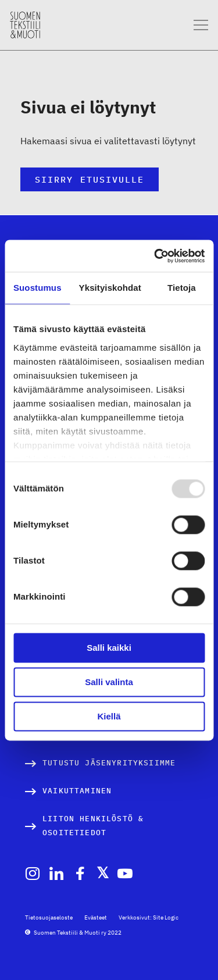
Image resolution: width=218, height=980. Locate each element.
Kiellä (109, 716)
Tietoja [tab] (182, 288)
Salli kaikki (109, 648)
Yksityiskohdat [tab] (110, 288)
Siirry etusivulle (90, 179)
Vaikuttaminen (77, 791)
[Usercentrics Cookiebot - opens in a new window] (155, 256)
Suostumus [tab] (37, 288)
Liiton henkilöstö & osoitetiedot (93, 826)
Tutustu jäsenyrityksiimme (109, 763)
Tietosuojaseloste (49, 917)
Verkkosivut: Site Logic (149, 917)
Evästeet (96, 917)
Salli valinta (109, 682)
